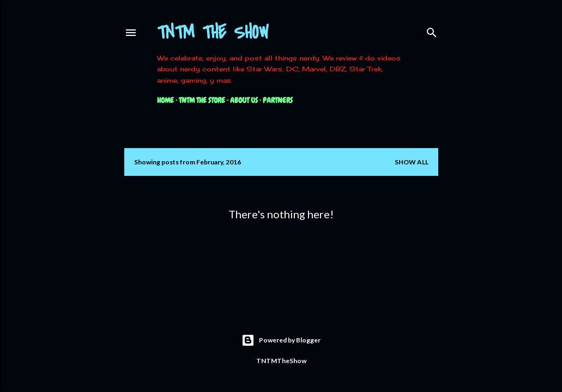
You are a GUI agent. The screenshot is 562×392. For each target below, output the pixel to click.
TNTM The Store (202, 100)
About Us (244, 100)
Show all (412, 162)
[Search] (432, 30)
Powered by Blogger (281, 340)
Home (165, 100)
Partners (278, 100)
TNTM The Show (213, 33)
